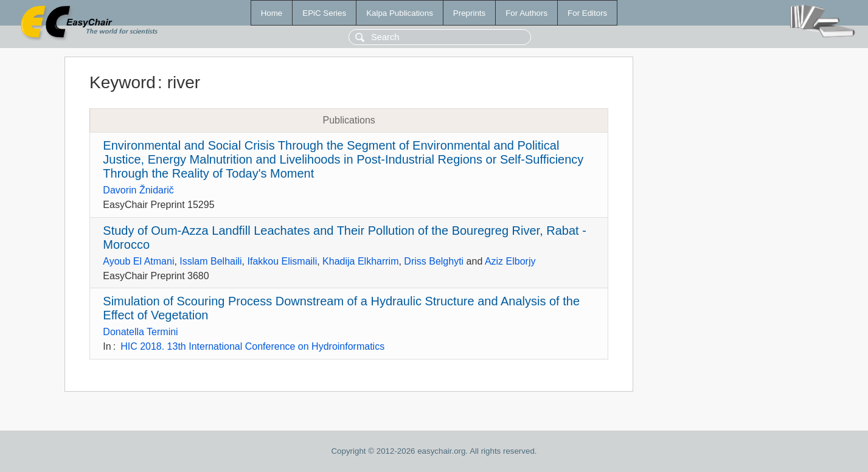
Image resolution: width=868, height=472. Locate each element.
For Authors (526, 13)
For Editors (587, 13)
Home (272, 13)
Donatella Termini (140, 332)
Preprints (469, 13)
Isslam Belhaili (210, 261)
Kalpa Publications (400, 13)
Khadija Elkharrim (360, 261)
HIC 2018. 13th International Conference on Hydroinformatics (252, 346)
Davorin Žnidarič (138, 190)
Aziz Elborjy (510, 261)
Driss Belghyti (434, 261)
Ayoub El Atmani (138, 261)
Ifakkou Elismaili (282, 261)
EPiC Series (324, 13)
